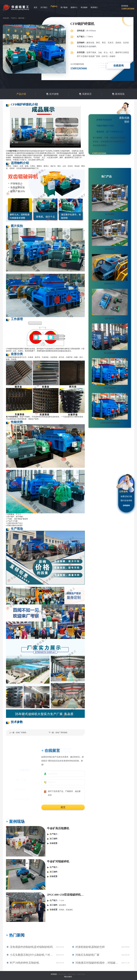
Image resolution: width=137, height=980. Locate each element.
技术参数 (54, 94)
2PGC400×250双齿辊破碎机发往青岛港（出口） (66, 895)
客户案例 (64, 7)
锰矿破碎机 (110, 318)
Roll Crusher (62, 974)
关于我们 (44, 7)
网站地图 (83, 977)
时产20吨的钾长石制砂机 (20, 963)
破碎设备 (21, 18)
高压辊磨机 (110, 214)
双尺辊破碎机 (110, 353)
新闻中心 (74, 7)
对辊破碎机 (76, 977)
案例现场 (120, 94)
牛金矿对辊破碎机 (58, 861)
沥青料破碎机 (110, 284)
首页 (36, 7)
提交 (63, 807)
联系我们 (94, 7)
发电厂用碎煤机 (61, 733)
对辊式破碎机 (110, 388)
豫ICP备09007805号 (58, 977)
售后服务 (84, 7)
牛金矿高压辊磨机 (58, 828)
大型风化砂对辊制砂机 (110, 423)
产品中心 (54, 6)
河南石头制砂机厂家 (84, 955)
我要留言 (87, 94)
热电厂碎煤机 (21, 733)
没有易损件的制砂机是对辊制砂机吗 (25, 947)
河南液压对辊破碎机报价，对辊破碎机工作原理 (96, 963)
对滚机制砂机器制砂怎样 (86, 947)
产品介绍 (21, 94)
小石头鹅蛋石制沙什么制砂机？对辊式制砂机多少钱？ (32, 955)
